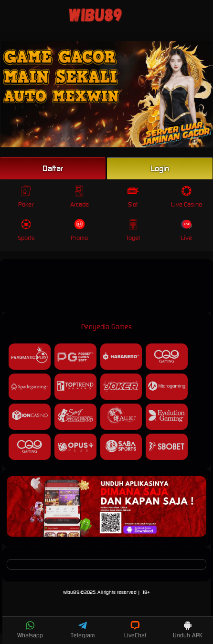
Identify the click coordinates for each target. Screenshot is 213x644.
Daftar (53, 168)
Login (160, 168)
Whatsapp (30, 630)
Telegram (83, 630)
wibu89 (71, 592)
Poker (26, 197)
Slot (133, 197)
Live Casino (186, 197)
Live (186, 230)
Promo (80, 230)
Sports (26, 230)
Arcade (80, 197)
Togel (133, 230)
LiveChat (135, 630)
